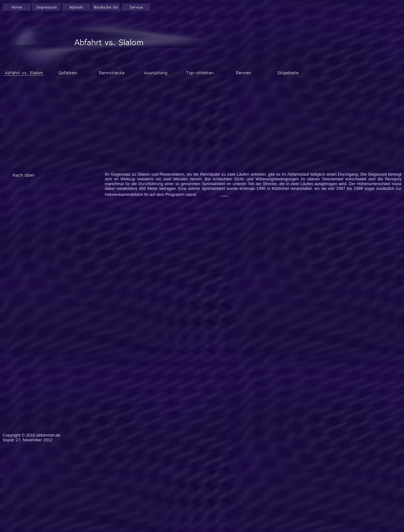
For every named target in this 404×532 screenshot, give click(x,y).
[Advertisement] (50, 131)
